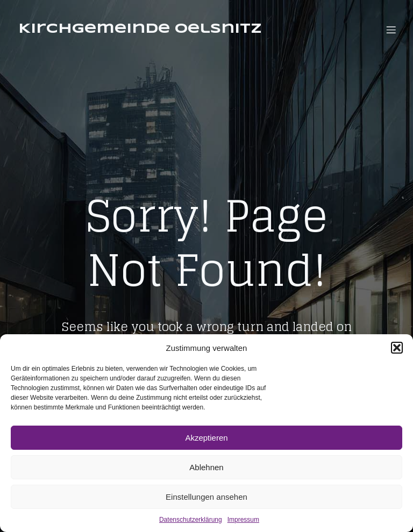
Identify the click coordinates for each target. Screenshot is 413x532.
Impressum (243, 520)
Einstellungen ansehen (206, 497)
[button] (397, 348)
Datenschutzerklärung (191, 520)
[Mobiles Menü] (391, 30)
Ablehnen (206, 467)
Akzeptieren (206, 438)
